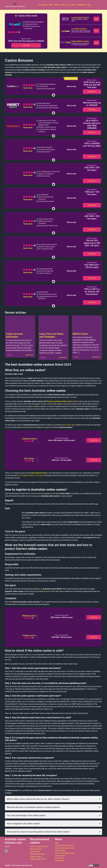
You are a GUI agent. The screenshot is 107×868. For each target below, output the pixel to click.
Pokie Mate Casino (80, 41)
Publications (81, 5)
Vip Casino (29, 459)
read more (29, 355)
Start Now (26, 45)
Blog (89, 5)
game (48, 591)
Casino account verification (14, 335)
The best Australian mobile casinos (60, 401)
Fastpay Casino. (36, 857)
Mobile (57, 5)
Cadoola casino (29, 439)
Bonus (63, 5)
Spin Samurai (35, 851)
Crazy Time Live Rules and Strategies (51, 335)
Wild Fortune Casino (37, 854)
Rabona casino (29, 616)
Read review (28, 88)
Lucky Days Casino (80, 18)
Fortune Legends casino (39, 846)
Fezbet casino (29, 635)
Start (96, 19)
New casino (43, 5)
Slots (51, 5)
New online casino (69, 425)
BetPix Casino (80, 334)
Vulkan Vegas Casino (38, 859)
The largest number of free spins (31, 475)
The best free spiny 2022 (64, 846)
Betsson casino (36, 849)
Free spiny (71, 5)
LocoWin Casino (79, 29)
